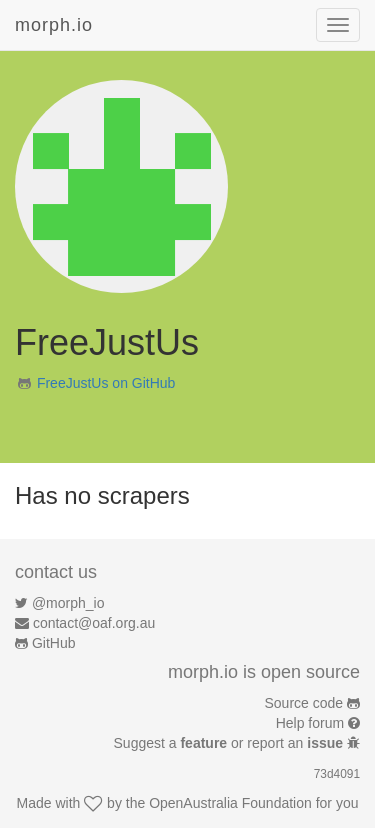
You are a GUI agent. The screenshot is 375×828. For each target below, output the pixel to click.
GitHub (54, 643)
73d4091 (337, 774)
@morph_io (68, 603)
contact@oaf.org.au (94, 623)
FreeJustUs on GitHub (106, 383)
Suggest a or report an (230, 743)
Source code (304, 703)
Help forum (310, 723)
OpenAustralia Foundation (230, 803)
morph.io (54, 25)
